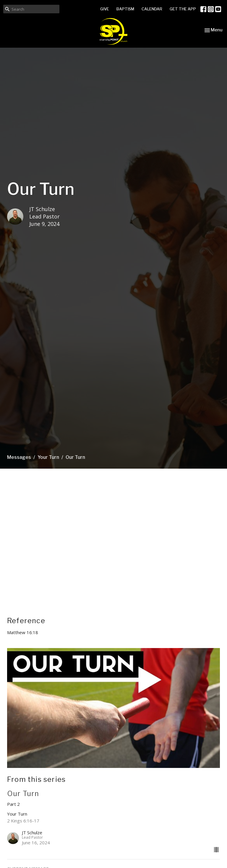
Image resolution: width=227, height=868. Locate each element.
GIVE (105, 9)
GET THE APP (183, 9)
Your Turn (48, 457)
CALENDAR (152, 9)
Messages (19, 457)
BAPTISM (125, 9)
